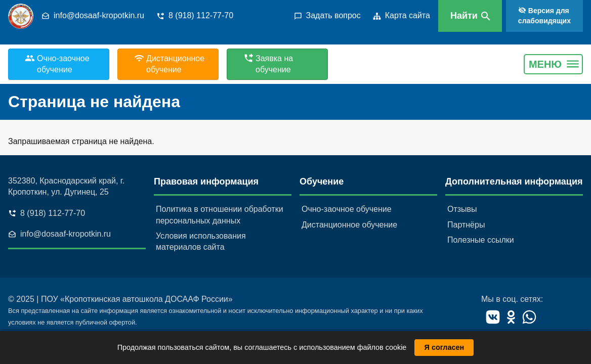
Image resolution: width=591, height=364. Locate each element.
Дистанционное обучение (349, 225)
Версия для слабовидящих (544, 16)
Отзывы (462, 209)
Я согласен (445, 347)
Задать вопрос (333, 15)
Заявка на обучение (274, 64)
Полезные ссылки (481, 240)
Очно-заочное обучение (347, 209)
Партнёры (466, 225)
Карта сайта (408, 15)
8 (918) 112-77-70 (201, 15)
